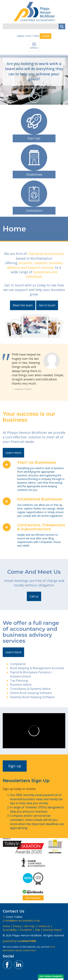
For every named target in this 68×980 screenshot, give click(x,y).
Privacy (17, 926)
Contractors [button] (34, 211)
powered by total (19, 941)
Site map (29, 926)
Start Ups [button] (34, 138)
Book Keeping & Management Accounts (37, 668)
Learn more (13, 453)
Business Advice (21, 685)
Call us (34, 596)
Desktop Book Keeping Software (32, 697)
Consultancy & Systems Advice (30, 689)
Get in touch (47, 305)
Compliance (18, 664)
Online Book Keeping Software (31, 693)
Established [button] (34, 175)
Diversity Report (52, 930)
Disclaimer (26, 930)
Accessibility (10, 930)
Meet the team (23, 305)
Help (37, 930)
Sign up (15, 766)
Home (6, 926)
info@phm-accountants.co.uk (23, 921)
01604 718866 (32, 36)
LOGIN (46, 36)
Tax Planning (19, 681)
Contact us (44, 926)
